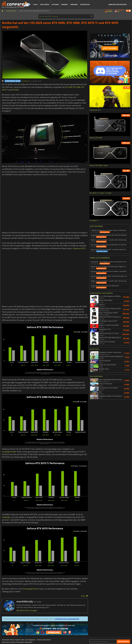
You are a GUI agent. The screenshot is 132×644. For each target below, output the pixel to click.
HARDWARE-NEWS (13, 81)
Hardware (74, 5)
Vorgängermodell (9, 452)
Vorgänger (6, 517)
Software (55, 5)
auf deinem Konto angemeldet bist (67, 619)
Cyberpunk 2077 (79, 248)
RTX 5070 (15, 90)
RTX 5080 (77, 87)
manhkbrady (26, 81)
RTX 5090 (69, 87)
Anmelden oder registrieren (119, 5)
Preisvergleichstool (30, 589)
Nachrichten (85, 5)
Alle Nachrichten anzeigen (27, 610)
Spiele (35, 5)
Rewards (65, 5)
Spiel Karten (45, 5)
